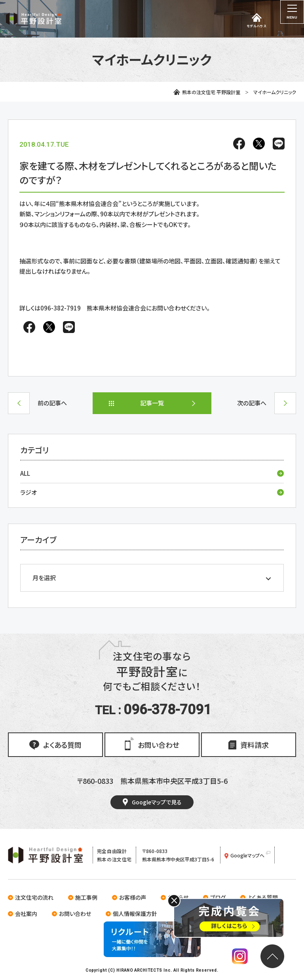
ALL (152, 473)
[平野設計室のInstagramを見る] (240, 958)
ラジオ (152, 492)
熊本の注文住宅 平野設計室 (207, 92)
